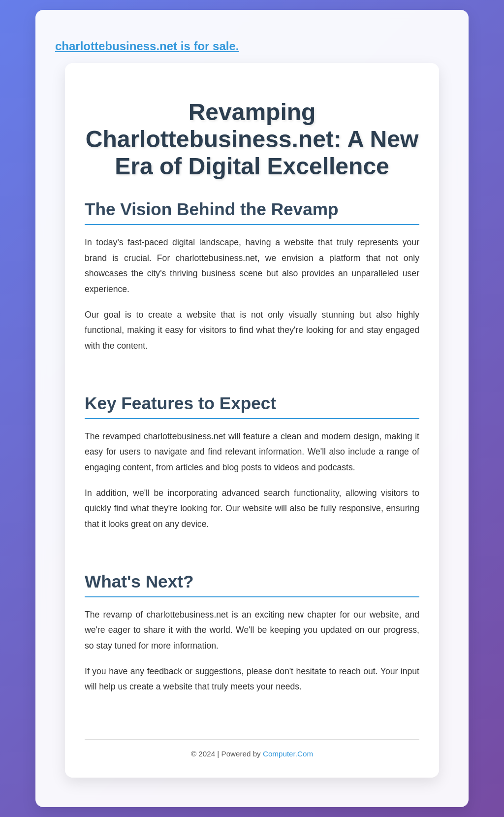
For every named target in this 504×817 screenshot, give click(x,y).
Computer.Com (288, 754)
